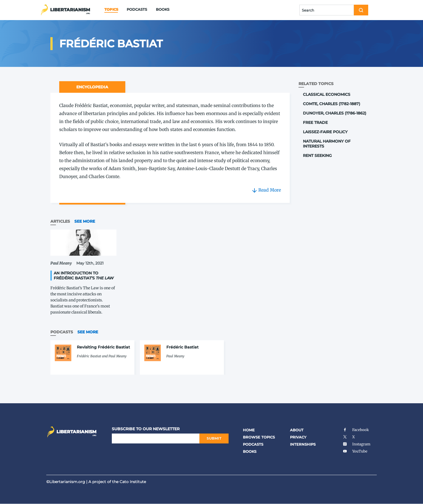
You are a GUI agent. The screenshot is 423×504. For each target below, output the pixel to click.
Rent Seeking (317, 156)
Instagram (356, 444)
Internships (303, 444)
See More (85, 221)
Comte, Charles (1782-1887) (332, 104)
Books (163, 9)
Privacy (298, 437)
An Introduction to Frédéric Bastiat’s (84, 276)
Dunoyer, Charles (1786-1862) (335, 113)
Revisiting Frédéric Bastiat (103, 347)
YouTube (355, 451)
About (297, 430)
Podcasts (137, 9)
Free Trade (315, 122)
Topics (111, 9)
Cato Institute (133, 482)
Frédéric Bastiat (182, 347)
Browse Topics (259, 437)
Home (249, 430)
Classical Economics (327, 94)
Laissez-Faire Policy (325, 132)
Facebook (356, 430)
